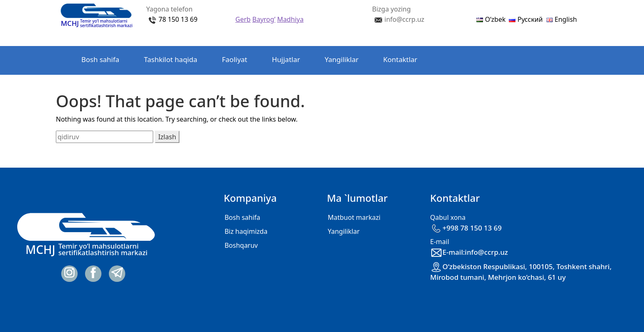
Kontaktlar (400, 59)
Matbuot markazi (354, 217)
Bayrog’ (264, 19)
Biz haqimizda (246, 231)
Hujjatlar (286, 59)
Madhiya (290, 19)
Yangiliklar (342, 59)
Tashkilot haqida (170, 59)
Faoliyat (235, 59)
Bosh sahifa (100, 59)
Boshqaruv (241, 245)
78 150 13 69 (178, 19)
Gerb (243, 19)
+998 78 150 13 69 (466, 228)
